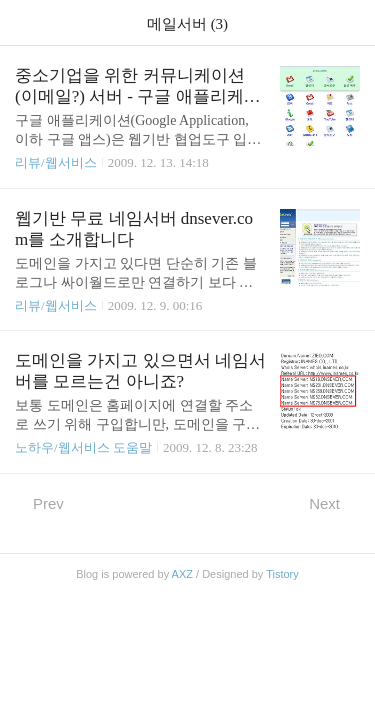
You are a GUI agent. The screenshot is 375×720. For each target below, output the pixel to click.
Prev (39, 503)
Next (334, 503)
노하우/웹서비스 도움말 (83, 447)
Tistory (282, 574)
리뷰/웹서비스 (56, 162)
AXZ (182, 574)
